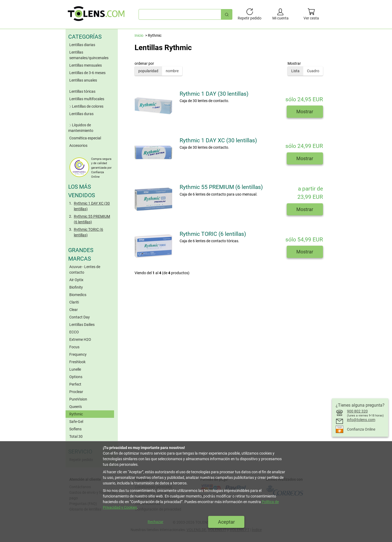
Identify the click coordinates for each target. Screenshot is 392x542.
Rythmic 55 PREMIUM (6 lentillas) (92, 219)
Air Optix (76, 280)
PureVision (78, 399)
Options (76, 377)
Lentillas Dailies (82, 325)
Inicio (139, 35)
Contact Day (80, 317)
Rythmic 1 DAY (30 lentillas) (214, 94)
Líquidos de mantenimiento (81, 128)
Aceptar (226, 522)
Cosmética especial (85, 138)
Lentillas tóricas (82, 91)
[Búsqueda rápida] (227, 14)
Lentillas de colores (86, 106)
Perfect (75, 384)
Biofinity (76, 287)
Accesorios (78, 145)
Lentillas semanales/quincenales (89, 55)
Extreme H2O (80, 339)
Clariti (74, 302)
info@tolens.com (361, 420)
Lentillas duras (81, 114)
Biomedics (78, 295)
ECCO (74, 332)
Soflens (75, 429)
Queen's (76, 407)
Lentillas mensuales (86, 65)
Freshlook (77, 362)
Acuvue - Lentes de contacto (85, 270)
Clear (74, 310)
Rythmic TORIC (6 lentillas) (88, 232)
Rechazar (155, 522)
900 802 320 (357, 411)
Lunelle (75, 369)
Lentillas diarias (82, 45)
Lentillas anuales (83, 80)
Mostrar (305, 112)
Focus (74, 347)
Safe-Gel (76, 422)
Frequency (78, 354)
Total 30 (76, 436)
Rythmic (76, 414)
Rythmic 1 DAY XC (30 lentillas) (92, 206)
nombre (172, 71)
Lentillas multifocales (87, 99)
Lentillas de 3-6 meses (87, 73)
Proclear (76, 392)
